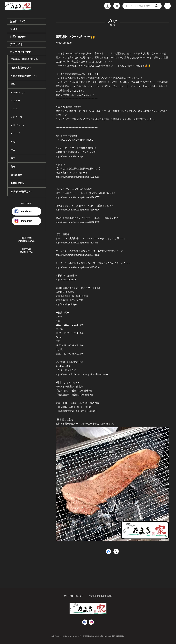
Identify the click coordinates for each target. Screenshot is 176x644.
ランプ (16, 133)
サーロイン (19, 93)
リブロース (19, 125)
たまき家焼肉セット (21, 68)
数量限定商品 (17, 183)
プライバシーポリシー (74, 596)
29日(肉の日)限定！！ (22, 192)
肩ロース (18, 117)
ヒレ (15, 142)
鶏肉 (13, 167)
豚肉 (13, 158)
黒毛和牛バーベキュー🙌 (75, 37)
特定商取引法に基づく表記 (100, 596)
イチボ (16, 101)
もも (15, 109)
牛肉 (13, 150)
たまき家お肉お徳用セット (24, 76)
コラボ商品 (16, 175)
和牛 (13, 84)
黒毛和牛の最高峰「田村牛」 (25, 59)
